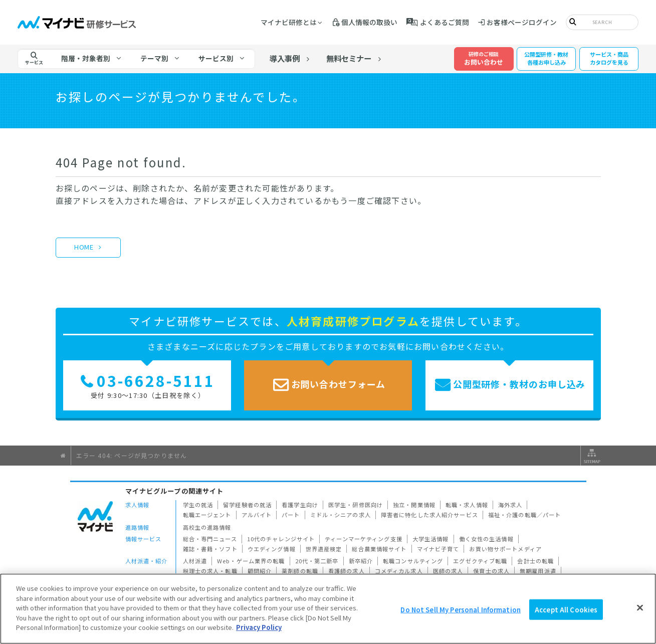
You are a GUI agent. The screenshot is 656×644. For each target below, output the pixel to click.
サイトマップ (591, 456)
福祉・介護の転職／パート (525, 515)
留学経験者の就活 (247, 505)
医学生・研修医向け (356, 505)
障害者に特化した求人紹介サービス (429, 515)
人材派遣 (195, 561)
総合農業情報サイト (379, 549)
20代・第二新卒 (317, 561)
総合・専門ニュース (210, 539)
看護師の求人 (347, 571)
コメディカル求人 (399, 571)
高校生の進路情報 (207, 527)
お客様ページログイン (522, 22)
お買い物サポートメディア (505, 549)
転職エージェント (207, 515)
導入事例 (285, 58)
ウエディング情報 (272, 549)
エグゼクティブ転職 (480, 561)
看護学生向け (300, 505)
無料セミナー (349, 58)
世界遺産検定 (324, 549)
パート (291, 515)
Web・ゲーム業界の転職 (251, 561)
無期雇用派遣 (538, 571)
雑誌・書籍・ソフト (210, 549)
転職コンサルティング (413, 561)
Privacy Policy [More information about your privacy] (259, 627)
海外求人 (510, 505)
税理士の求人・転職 (210, 571)
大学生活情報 (431, 539)
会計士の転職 (535, 561)
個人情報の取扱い (369, 22)
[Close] (640, 607)
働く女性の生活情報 (486, 539)
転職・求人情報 (467, 505)
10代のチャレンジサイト (281, 539)
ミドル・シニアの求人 (341, 515)
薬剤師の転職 (300, 571)
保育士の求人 (491, 571)
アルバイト (257, 515)
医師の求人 (448, 571)
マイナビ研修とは (289, 22)
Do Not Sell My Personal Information (461, 609)
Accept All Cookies (566, 609)
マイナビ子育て (438, 549)
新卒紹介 (361, 561)
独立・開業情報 (414, 505)
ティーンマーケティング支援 (364, 539)
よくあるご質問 (445, 22)
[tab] (92, 59)
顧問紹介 (260, 571)
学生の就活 (198, 505)
